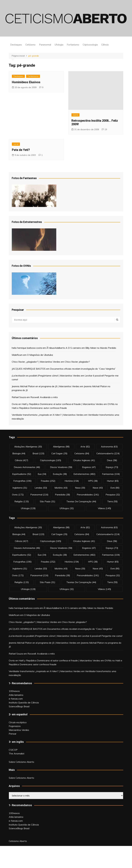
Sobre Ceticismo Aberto (21, 762)
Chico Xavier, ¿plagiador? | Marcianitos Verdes (36, 362)
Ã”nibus (50, 348)
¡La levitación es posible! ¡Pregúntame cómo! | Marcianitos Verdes (46, 376)
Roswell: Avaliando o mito (44, 397)
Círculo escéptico (18, 722)
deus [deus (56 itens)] (112, 460)
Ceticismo (30, 45)
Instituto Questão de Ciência (24, 703)
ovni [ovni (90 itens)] (115, 488)
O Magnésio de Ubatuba (40, 355)
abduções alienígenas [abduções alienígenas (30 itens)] (28, 447)
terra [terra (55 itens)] (112, 501)
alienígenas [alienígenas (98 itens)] (61, 447)
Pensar (13, 734)
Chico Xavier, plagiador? (77, 362)
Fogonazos (15, 726)
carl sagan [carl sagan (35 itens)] (59, 453)
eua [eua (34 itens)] (42, 474)
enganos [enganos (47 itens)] (89, 467)
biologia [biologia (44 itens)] (19, 453)
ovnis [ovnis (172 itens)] (18, 495)
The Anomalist (17, 753)
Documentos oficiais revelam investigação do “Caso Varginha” (83, 369)
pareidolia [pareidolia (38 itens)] (63, 495)
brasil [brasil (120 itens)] (38, 453)
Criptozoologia (90, 45)
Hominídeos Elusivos (26, 82)
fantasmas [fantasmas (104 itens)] (111, 474)
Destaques (16, 45)
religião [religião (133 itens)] (22, 501)
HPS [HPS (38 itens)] (93, 481)
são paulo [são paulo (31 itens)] (48, 501)
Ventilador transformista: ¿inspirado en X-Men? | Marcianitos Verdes (48, 415)
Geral (75, 115)
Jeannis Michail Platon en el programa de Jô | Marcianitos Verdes (46, 386)
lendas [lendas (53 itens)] (41, 488)
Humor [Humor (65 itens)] (113, 481)
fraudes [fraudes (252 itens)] (48, 481)
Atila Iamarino (16, 695)
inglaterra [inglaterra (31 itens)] (20, 488)
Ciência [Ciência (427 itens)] (22, 460)
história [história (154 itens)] (72, 481)
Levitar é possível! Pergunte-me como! (102, 636)
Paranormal (45, 45)
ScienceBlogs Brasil (19, 706)
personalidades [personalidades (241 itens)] (88, 495)
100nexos (14, 691)
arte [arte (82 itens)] (85, 447)
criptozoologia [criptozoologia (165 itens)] (51, 460)
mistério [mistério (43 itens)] (61, 488)
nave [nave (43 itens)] (98, 488)
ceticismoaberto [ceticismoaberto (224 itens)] (108, 453)
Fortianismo (73, 45)
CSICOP (13, 750)
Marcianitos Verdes (19, 730)
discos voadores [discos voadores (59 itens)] (61, 467)
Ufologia (59, 45)
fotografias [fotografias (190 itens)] (22, 481)
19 (106, 129)
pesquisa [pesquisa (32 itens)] (113, 495)
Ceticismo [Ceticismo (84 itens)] (82, 453)
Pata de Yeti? (21, 150)
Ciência (105, 45)
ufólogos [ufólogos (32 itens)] (67, 508)
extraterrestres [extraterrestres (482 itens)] (84, 474)
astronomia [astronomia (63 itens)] (109, 447)
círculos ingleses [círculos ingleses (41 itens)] (84, 460)
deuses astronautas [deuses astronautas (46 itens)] (27, 467)
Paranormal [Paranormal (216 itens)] (39, 495)
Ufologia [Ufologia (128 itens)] (28, 508)
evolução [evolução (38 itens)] (60, 474)
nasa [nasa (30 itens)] (80, 488)
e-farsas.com (16, 699)
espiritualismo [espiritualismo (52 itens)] (22, 474)
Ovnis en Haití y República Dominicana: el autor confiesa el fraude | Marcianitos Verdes (57, 404)
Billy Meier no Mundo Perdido (101, 348)
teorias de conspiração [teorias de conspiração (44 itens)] (81, 501)
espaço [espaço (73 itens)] (112, 467)
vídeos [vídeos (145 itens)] (104, 508)
